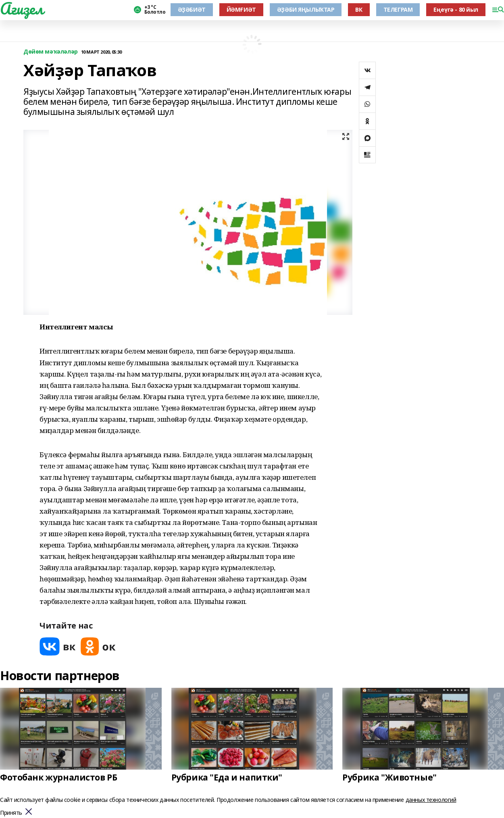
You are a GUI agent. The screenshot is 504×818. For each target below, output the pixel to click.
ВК (359, 9)
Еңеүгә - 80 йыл (456, 9)
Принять (11, 813)
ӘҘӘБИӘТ (192, 9)
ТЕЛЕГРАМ (398, 9)
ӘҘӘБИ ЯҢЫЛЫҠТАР (306, 9)
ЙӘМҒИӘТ (241, 9)
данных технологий (431, 800)
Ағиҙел (22, 8)
